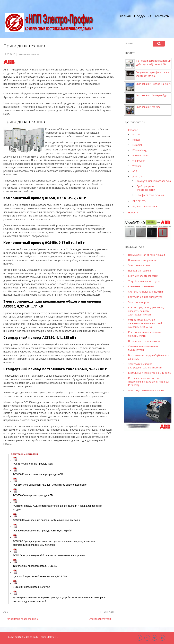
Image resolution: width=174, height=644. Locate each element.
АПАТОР (137, 176)
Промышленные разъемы (143, 260)
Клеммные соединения (141, 286)
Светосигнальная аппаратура (145, 297)
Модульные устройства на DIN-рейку (150, 373)
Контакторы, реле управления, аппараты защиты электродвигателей (146, 311)
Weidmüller (138, 161)
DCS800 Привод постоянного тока (32, 587)
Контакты (162, 16)
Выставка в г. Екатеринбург (152, 95)
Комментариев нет (30, 54)
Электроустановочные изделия (146, 390)
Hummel (137, 145)
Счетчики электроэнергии (143, 276)
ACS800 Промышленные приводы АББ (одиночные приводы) (47, 520)
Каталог (133, 130)
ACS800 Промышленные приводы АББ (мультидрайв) (43, 531)
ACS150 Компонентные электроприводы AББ (38, 474)
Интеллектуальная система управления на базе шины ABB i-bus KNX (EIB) (149, 382)
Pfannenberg (139, 150)
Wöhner (137, 166)
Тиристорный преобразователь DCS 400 (35, 566)
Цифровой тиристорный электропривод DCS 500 (40, 576)
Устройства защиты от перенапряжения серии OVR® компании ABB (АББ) (145, 323)
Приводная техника (139, 271)
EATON (136, 134)
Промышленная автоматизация (146, 255)
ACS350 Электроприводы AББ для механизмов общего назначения (50, 485)
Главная (124, 16)
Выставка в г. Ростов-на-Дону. (153, 84)
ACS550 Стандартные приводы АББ (33, 495)
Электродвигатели (102, 619)
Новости (133, 212)
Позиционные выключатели (144, 341)
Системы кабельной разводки (145, 292)
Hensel (136, 140)
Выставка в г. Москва (148, 107)
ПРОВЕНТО (139, 201)
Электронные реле (139, 302)
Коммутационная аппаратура (154, 181)
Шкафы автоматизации (150, 195)
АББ (6, 612)
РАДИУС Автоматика (145, 206)
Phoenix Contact (141, 155)
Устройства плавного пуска (21, 619)
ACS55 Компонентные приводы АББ (33, 464)
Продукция (143, 16)
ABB (111, 612)
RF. (56, 637)
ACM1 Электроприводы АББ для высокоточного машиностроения (49, 555)
